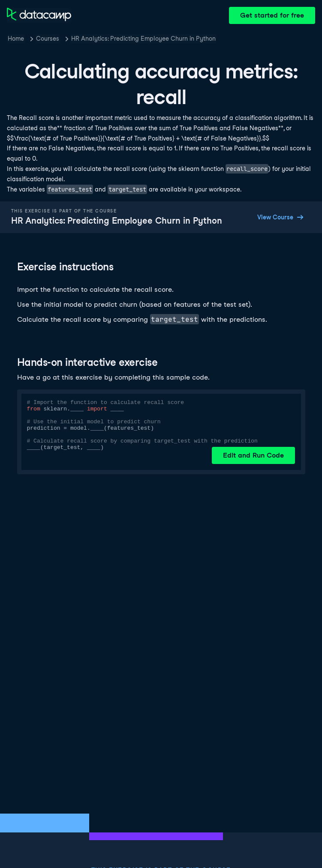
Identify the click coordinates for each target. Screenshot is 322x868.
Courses (48, 39)
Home (16, 39)
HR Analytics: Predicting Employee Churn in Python (143, 39)
